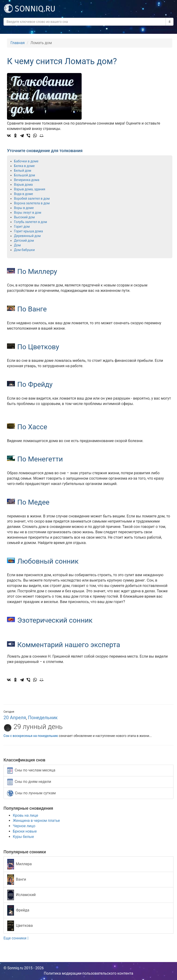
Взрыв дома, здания (30, 189)
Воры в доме (24, 208)
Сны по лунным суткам (31, 793)
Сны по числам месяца (31, 771)
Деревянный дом (27, 236)
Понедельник (43, 718)
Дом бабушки (24, 250)
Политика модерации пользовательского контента (89, 973)
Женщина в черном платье (36, 821)
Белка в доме (24, 166)
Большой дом (24, 175)
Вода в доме (23, 194)
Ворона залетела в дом (32, 203)
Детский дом (24, 241)
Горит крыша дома (28, 231)
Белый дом (23, 171)
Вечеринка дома (27, 180)
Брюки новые (25, 831)
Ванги (17, 880)
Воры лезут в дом (28, 213)
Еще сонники (16, 938)
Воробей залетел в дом (32, 199)
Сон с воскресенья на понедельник (31, 736)
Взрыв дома (23, 185)
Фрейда (18, 910)
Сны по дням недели (29, 782)
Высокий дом (24, 217)
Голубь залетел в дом (30, 222)
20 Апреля (15, 718)
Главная (18, 43)
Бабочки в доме (26, 161)
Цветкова (20, 926)
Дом (17, 245)
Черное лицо (24, 826)
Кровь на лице (25, 815)
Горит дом (22, 227)
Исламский (21, 895)
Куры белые (23, 837)
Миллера (19, 864)
